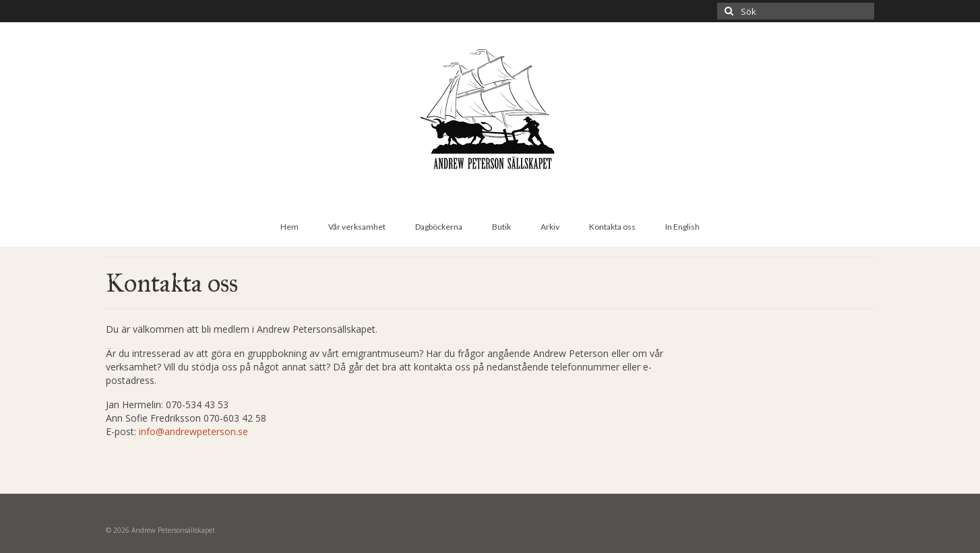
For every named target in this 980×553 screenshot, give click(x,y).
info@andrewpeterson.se (193, 431)
